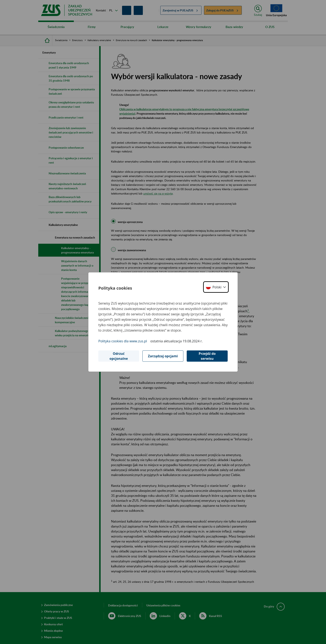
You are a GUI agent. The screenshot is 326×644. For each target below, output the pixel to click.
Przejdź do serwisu (207, 356)
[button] (216, 287)
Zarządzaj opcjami (163, 356)
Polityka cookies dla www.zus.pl (123, 341)
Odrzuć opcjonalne (119, 356)
